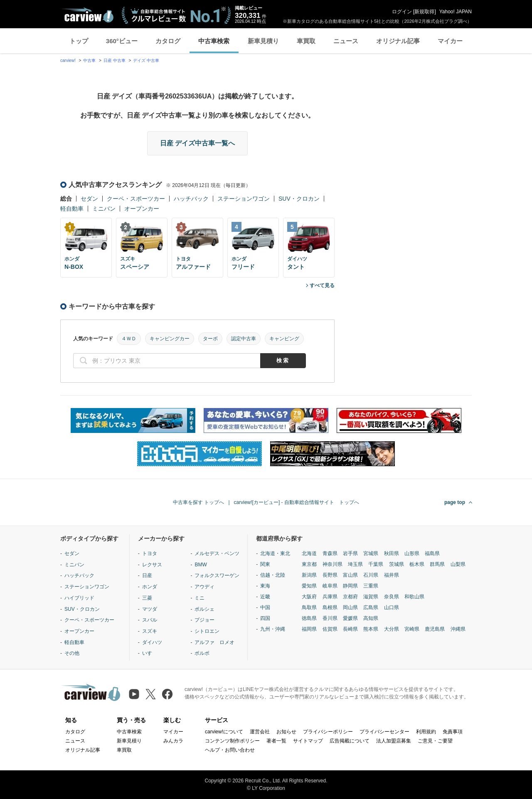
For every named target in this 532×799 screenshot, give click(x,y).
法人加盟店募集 (394, 741)
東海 (265, 586)
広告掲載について (350, 741)
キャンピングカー (170, 339)
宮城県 (371, 553)
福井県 (392, 575)
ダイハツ (152, 642)
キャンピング (284, 339)
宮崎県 (412, 629)
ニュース (346, 41)
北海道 (309, 553)
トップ (79, 41)
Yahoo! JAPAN (456, 12)
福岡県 (309, 629)
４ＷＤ (129, 339)
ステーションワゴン (244, 199)
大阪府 (309, 597)
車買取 (306, 41)
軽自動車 (72, 209)
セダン (89, 199)
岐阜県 (330, 586)
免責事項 (453, 732)
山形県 (412, 553)
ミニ (199, 598)
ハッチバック (191, 199)
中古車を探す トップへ (198, 502)
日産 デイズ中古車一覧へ (197, 143)
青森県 (330, 553)
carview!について (224, 732)
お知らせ (286, 732)
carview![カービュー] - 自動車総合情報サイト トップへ (297, 502)
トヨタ (150, 553)
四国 (265, 618)
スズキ (150, 631)
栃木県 (417, 564)
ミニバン (104, 209)
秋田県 (392, 553)
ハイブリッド (79, 598)
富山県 (350, 575)
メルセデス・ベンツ (217, 553)
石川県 (371, 575)
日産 (147, 575)
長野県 (330, 575)
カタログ (168, 41)
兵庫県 (330, 597)
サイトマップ (308, 741)
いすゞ (150, 653)
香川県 (330, 618)
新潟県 (309, 575)
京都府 (350, 597)
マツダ (150, 609)
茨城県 (397, 564)
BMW (201, 565)
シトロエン (207, 631)
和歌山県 (414, 597)
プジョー (204, 620)
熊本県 (371, 629)
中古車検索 (214, 41)
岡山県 (350, 607)
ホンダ (150, 587)
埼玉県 (355, 564)
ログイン (402, 12)
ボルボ (202, 653)
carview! (68, 60)
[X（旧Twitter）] (151, 694)
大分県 (392, 629)
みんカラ (173, 741)
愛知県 (309, 586)
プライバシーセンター (384, 732)
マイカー (450, 41)
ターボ (210, 339)
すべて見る (322, 285)
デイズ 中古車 (146, 60)
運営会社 (260, 732)
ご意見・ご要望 (435, 741)
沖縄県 (458, 629)
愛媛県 (350, 618)
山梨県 (458, 564)
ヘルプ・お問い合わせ (230, 750)
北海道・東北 (275, 553)
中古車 (89, 60)
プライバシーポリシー (328, 732)
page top (455, 502)
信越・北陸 (273, 575)
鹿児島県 (435, 629)
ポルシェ (204, 609)
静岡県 (350, 586)
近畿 (265, 597)
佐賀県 (330, 629)
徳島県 (309, 618)
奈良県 (392, 597)
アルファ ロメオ (214, 642)
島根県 (330, 607)
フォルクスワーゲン (217, 575)
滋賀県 (371, 597)
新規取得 (424, 12)
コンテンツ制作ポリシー (232, 741)
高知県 (371, 618)
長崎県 (350, 629)
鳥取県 (309, 607)
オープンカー (142, 209)
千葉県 (376, 564)
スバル (150, 620)
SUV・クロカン (299, 199)
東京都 (309, 564)
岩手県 (350, 553)
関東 (265, 564)
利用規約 (426, 732)
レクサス (152, 565)
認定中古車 (244, 339)
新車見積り (263, 41)
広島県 (371, 607)
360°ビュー (122, 41)
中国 (265, 607)
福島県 (432, 553)
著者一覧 (276, 741)
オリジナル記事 (398, 41)
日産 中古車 (115, 60)
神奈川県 (332, 564)
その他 (72, 653)
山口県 (392, 607)
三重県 (371, 586)
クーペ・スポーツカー (136, 199)
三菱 (147, 598)
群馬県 (437, 564)
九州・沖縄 (273, 629)
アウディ (204, 587)
